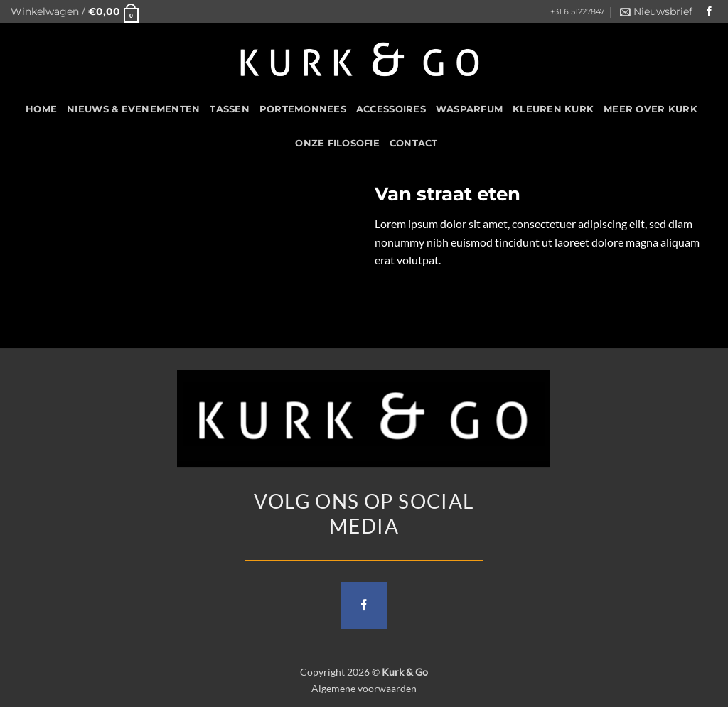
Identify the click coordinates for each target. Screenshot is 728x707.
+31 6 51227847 (577, 12)
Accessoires (391, 109)
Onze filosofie (337, 143)
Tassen (230, 109)
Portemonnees (303, 109)
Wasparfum (469, 109)
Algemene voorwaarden (364, 688)
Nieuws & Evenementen (133, 109)
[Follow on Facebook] (710, 12)
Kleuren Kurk (553, 109)
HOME (41, 109)
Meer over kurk (651, 109)
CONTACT (414, 143)
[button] (75, 12)
